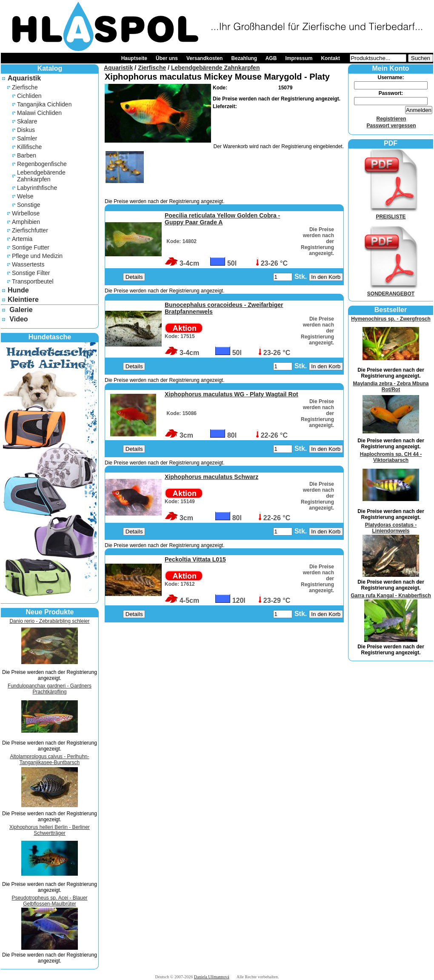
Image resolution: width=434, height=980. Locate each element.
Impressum (299, 58)
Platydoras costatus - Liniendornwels (391, 528)
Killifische (29, 147)
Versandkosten (204, 58)
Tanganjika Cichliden (44, 104)
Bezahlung (244, 58)
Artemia (22, 239)
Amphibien (26, 222)
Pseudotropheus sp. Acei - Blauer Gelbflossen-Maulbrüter (49, 901)
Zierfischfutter (30, 230)
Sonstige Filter (31, 273)
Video (19, 319)
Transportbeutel (33, 281)
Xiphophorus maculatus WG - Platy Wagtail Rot (231, 394)
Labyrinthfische (37, 188)
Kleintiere (23, 299)
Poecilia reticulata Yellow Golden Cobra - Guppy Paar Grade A (222, 219)
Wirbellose (26, 213)
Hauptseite (134, 58)
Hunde (18, 290)
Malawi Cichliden (39, 113)
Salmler (27, 138)
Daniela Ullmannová (212, 977)
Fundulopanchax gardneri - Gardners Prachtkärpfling (50, 689)
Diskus (26, 130)
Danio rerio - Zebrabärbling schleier (49, 621)
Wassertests (28, 264)
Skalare (27, 121)
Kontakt (330, 58)
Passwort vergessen (391, 126)
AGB (271, 58)
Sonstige (29, 205)
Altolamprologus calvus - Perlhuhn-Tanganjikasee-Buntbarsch (49, 759)
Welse (25, 196)
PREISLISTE (391, 214)
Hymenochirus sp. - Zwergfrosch (391, 319)
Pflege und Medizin (37, 256)
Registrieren (391, 119)
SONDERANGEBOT (391, 291)
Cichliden (29, 96)
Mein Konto (390, 68)
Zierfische (25, 87)
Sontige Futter (31, 247)
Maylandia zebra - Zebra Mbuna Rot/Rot (391, 387)
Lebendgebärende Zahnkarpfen (41, 176)
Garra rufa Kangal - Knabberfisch (391, 596)
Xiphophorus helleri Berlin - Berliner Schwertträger (50, 830)
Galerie (21, 310)
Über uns (167, 58)
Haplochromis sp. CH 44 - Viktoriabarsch (391, 457)
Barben (27, 155)
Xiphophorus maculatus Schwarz (211, 477)
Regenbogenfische (42, 164)
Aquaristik (24, 78)
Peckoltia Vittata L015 (195, 559)
